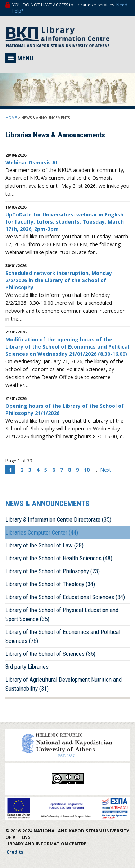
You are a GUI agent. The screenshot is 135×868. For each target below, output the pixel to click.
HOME (11, 118)
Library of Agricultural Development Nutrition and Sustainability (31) (64, 684)
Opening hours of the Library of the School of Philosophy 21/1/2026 (65, 409)
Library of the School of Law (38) (44, 545)
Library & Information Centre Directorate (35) (58, 519)
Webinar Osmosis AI (31, 162)
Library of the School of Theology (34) (50, 584)
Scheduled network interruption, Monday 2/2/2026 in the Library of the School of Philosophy (59, 280)
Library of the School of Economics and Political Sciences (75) (63, 636)
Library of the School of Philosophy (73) (53, 571)
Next (106, 470)
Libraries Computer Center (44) (42, 532)
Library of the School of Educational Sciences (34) (65, 597)
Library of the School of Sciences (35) (50, 654)
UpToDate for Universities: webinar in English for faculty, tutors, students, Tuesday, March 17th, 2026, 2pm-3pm (65, 222)
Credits (15, 852)
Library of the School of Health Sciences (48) (59, 558)
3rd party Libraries (27, 667)
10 (87, 470)
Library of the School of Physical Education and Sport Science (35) (62, 614)
